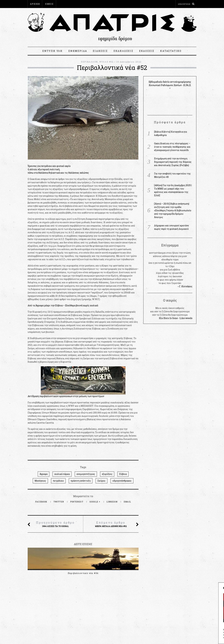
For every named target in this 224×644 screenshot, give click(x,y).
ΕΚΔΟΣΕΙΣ (147, 51)
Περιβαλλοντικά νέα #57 (45, 573)
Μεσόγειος (40, 481)
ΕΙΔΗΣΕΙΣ (100, 51)
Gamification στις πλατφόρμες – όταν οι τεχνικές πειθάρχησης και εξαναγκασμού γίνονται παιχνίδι (172, 147)
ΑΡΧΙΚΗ (35, 4)
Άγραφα (44, 474)
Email (127, 502)
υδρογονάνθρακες (122, 481)
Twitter (59, 502)
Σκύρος (101, 481)
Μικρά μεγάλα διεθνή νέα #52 (111, 524)
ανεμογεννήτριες (86, 474)
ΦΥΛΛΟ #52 (107, 62)
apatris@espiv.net (38, 612)
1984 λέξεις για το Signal (55, 524)
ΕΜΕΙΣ (49, 4)
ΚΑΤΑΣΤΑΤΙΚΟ (171, 51)
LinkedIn (112, 502)
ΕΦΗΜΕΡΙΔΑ (78, 51)
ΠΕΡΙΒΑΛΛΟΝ (89, 62)
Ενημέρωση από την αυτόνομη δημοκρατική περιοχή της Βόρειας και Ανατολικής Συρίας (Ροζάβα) (173, 162)
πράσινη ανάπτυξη (81, 481)
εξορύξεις (107, 474)
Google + (95, 502)
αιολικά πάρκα (62, 474)
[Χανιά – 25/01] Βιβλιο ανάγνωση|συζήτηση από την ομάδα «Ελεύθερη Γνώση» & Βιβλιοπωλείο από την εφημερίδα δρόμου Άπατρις (173, 210)
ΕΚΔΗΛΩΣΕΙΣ (123, 51)
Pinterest (77, 502)
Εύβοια (123, 474)
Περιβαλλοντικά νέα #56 (83, 573)
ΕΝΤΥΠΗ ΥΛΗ (53, 51)
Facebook (42, 502)
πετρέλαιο (58, 481)
